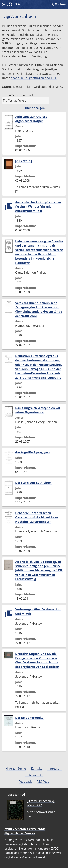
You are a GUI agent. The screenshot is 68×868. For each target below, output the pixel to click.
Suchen (58, 4)
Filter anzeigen (34, 108)
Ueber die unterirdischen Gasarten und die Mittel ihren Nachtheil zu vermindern (37, 517)
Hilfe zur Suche (16, 769)
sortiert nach (25, 95)
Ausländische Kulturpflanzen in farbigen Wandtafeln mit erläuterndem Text (38, 206)
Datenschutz (34, 775)
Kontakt (36, 769)
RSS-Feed (43, 782)
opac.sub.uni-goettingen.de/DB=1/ (34, 78)
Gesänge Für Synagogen (32, 452)
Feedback (25, 782)
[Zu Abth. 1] (23, 161)
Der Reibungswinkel (30, 718)
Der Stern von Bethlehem (33, 483)
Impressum (55, 769)
